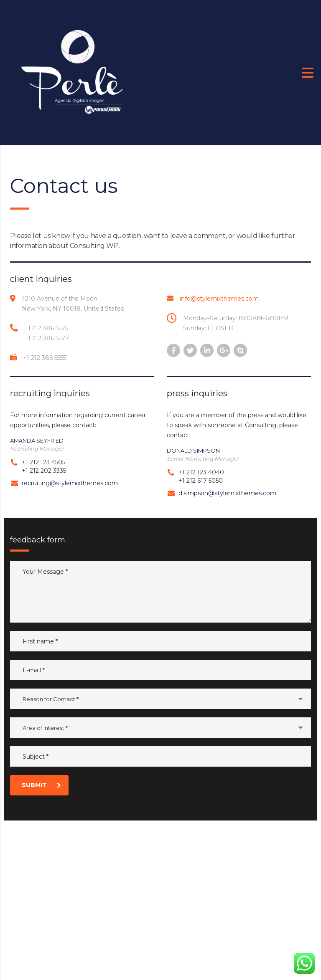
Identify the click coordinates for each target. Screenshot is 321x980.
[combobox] (160, 699)
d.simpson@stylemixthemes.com (227, 493)
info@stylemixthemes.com (219, 299)
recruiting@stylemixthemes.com (70, 483)
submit (41, 785)
